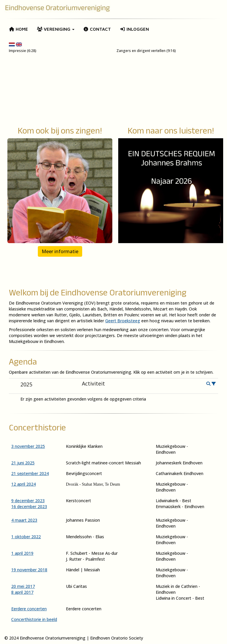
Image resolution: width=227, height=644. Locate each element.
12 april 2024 (23, 484)
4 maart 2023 (24, 520)
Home (18, 29)
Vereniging (56, 29)
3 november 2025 (28, 446)
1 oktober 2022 (26, 537)
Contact (97, 29)
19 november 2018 (29, 570)
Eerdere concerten (29, 609)
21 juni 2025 (23, 463)
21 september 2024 (30, 473)
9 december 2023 (28, 501)
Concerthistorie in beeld (34, 619)
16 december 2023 (29, 506)
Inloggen (134, 29)
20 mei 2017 (23, 586)
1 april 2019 (22, 553)
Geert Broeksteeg (123, 321)
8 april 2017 (22, 592)
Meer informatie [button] (60, 251)
